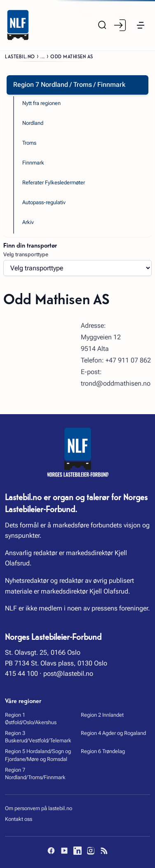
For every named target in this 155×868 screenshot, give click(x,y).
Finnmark (33, 163)
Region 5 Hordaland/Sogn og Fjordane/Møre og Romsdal (38, 755)
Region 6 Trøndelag (103, 751)
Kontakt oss (19, 819)
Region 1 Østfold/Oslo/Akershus (31, 719)
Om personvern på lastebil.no (39, 808)
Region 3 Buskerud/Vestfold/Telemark (38, 737)
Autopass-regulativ (44, 202)
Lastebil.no (20, 56)
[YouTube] (64, 851)
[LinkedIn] (77, 851)
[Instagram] (91, 851)
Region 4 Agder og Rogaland (113, 733)
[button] (141, 25)
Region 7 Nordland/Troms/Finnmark (35, 774)
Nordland (33, 123)
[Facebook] (51, 851)
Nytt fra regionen (41, 103)
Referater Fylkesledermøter (54, 182)
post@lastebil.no (68, 674)
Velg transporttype (26, 254)
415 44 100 (21, 674)
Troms (29, 143)
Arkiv (28, 222)
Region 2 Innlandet (102, 715)
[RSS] (104, 851)
